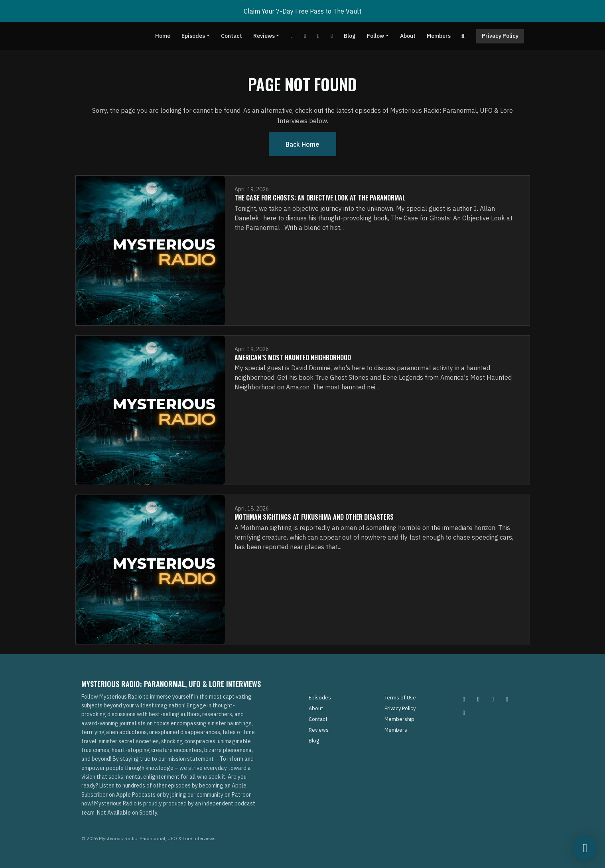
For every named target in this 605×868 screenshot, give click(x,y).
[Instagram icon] (464, 699)
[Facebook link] (305, 36)
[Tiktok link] (318, 36)
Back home (302, 144)
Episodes (193, 36)
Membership (399, 719)
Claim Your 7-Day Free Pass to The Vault (302, 11)
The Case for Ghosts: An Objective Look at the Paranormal (320, 198)
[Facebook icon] (493, 699)
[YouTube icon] (464, 713)
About (408, 36)
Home (163, 36)
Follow (375, 36)
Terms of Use (400, 698)
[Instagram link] (332, 36)
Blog (350, 36)
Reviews (264, 36)
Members (439, 36)
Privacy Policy (500, 36)
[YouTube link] (292, 36)
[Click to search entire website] (463, 36)
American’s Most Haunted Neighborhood (293, 357)
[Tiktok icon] (507, 699)
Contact (232, 36)
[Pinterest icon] (479, 699)
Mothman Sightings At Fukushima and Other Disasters (314, 517)
